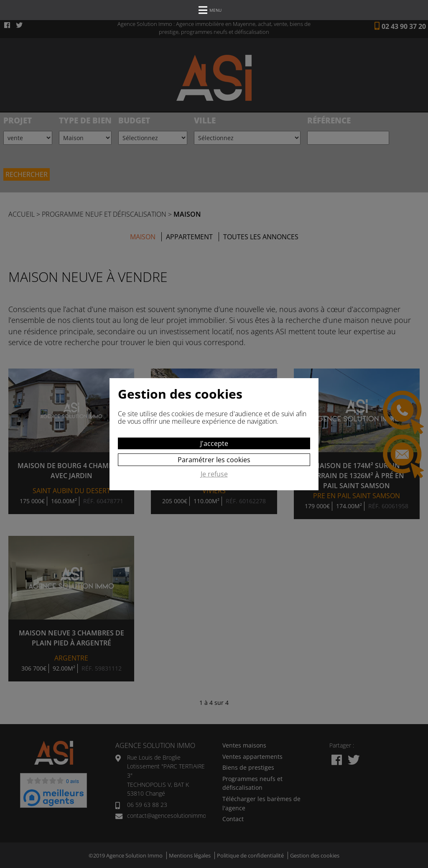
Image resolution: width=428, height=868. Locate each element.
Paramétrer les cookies (214, 460)
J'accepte (214, 443)
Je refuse (214, 474)
